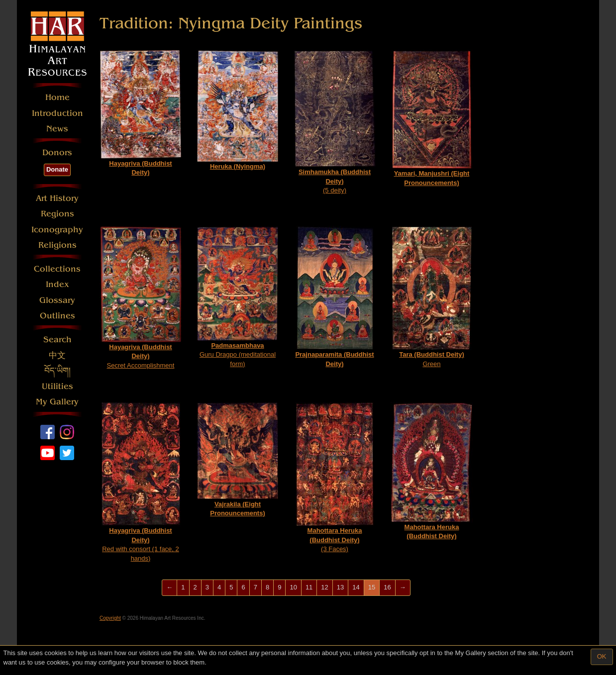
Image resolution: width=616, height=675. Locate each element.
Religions (57, 245)
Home (57, 97)
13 (340, 587)
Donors (57, 152)
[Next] (403, 588)
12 (324, 587)
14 (356, 587)
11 (309, 587)
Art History (57, 198)
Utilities (57, 386)
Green (432, 297)
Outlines (57, 316)
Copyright (110, 618)
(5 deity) (335, 122)
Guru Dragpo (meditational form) (238, 297)
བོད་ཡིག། (57, 371)
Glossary (57, 300)
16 (387, 587)
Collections (57, 269)
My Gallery (57, 402)
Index (57, 284)
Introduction (57, 113)
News (57, 129)
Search (57, 339)
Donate (57, 169)
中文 (57, 355)
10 (293, 587)
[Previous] (169, 588)
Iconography (57, 230)
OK (602, 656)
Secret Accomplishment (141, 297)
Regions (57, 214)
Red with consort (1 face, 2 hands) (141, 482)
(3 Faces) (335, 477)
